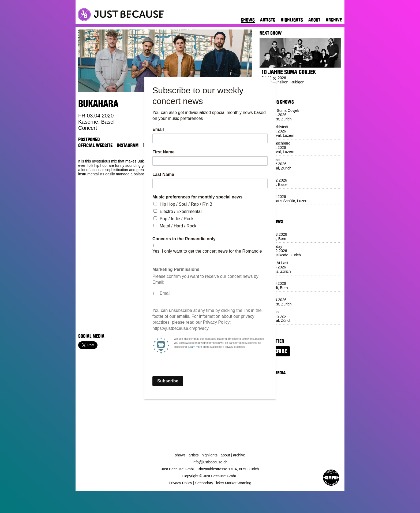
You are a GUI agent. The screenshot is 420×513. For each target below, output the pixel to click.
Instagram (128, 145)
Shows (248, 20)
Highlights (292, 20)
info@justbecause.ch (210, 462)
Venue (166, 145)
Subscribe (275, 351)
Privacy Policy (180, 483)
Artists (268, 20)
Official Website (95, 145)
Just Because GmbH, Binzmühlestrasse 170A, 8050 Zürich (210, 469)
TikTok (149, 145)
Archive (334, 20)
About (314, 20)
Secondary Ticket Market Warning (223, 483)
